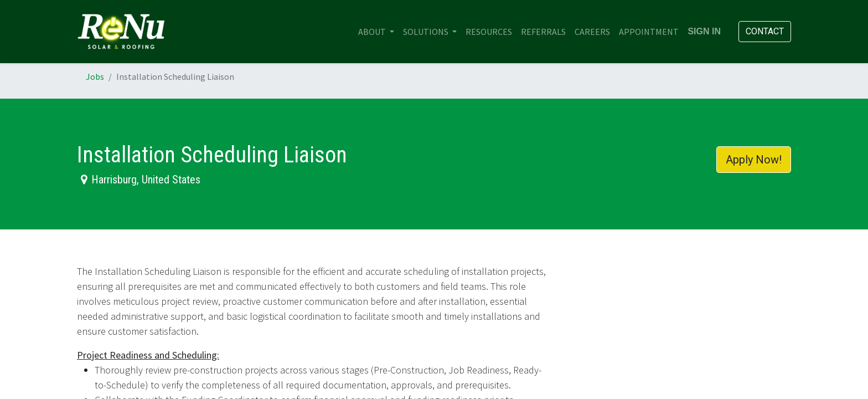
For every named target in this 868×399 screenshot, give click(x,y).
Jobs (95, 76)
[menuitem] (489, 32)
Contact (765, 31)
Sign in (704, 31)
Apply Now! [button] (754, 160)
